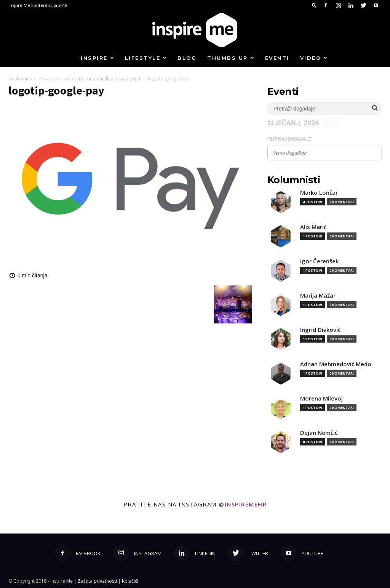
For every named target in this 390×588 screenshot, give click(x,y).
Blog (187, 58)
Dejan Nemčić (319, 433)
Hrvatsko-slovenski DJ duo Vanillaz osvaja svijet (90, 79)
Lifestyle (146, 58)
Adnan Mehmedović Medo (336, 364)
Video (314, 58)
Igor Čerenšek (319, 261)
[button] (314, 5)
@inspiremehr (243, 504)
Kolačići (130, 581)
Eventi (277, 58)
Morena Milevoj (321, 398)
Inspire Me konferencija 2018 (38, 5)
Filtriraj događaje (289, 139)
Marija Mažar (318, 296)
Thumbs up (231, 58)
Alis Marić (313, 227)
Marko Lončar (319, 193)
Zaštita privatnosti (97, 581)
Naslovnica (20, 79)
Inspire (98, 58)
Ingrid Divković (320, 330)
